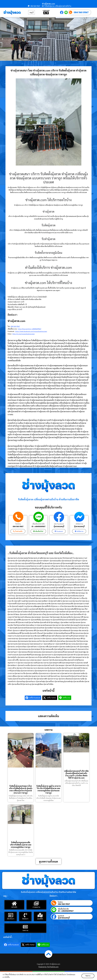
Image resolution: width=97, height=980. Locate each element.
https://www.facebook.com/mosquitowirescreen (31, 331)
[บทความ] (25, 927)
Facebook (61, 916)
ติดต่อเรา (25, 919)
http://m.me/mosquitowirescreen (24, 334)
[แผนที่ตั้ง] (40, 915)
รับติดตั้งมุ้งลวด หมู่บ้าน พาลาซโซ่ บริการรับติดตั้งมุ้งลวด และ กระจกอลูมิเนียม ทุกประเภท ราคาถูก (48, 789)
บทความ (25, 930)
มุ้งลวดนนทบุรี (59, 526)
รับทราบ (88, 976)
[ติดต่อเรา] (25, 915)
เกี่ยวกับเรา (11, 919)
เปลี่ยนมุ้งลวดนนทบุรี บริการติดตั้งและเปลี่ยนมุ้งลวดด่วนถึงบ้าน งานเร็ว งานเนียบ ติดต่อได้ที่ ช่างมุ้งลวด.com (76, 774)
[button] (2, 39)
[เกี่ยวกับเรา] (11, 915)
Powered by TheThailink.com (48, 967)
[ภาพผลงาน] (36, 903)
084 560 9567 (81, 12)
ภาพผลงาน (36, 907)
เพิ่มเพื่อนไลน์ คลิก (39, 524)
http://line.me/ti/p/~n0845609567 (30, 329)
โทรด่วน (18, 524)
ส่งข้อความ (79, 524)
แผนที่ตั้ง (40, 919)
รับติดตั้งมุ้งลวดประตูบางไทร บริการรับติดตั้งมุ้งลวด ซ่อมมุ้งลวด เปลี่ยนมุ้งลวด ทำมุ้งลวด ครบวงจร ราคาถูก (21, 789)
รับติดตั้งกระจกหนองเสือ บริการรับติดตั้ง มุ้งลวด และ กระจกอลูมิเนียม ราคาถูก (21, 845)
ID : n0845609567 (39, 526)
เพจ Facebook (59, 524)
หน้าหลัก (14, 907)
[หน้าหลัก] (14, 903)
